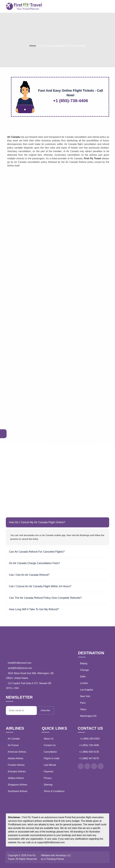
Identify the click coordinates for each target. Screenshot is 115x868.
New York (85, 696)
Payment (48, 771)
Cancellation (50, 752)
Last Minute (49, 765)
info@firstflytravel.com (19, 663)
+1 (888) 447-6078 (89, 758)
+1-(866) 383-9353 (89, 739)
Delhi (83, 677)
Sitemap (47, 785)
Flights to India (51, 758)
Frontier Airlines (16, 765)
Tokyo (83, 709)
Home (33, 46)
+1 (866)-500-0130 (89, 752)
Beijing (84, 663)
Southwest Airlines (18, 791)
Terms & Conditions (53, 791)
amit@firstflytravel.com (20, 668)
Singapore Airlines (17, 785)
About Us (48, 739)
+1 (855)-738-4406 (89, 745)
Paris (83, 703)
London (84, 683)
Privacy (47, 778)
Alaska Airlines (15, 758)
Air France (13, 745)
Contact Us (49, 745)
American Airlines (17, 752)
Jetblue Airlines (16, 778)
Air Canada (14, 739)
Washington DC (88, 716)
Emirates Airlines (17, 771)
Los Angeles (87, 690)
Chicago (84, 670)
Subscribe (45, 710)
